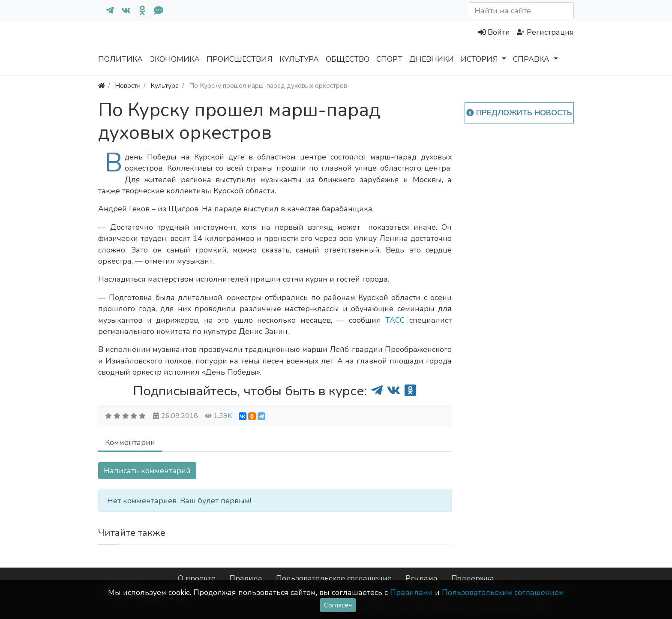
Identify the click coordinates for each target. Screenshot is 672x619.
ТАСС (395, 320)
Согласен (338, 605)
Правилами (411, 592)
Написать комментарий (147, 471)
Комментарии (130, 442)
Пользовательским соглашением (503, 592)
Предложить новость (519, 113)
